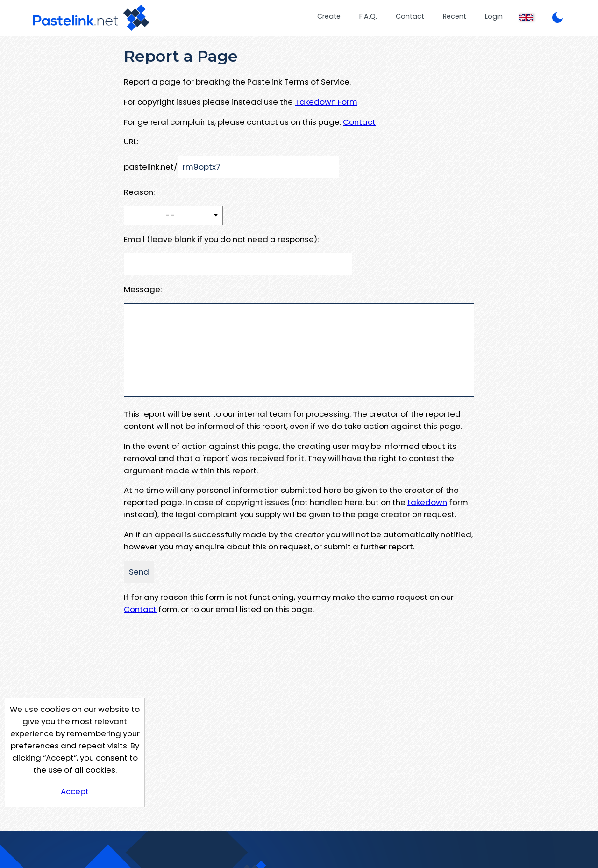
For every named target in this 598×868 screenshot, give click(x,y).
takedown (427, 502)
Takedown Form (326, 102)
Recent (455, 16)
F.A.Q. (368, 16)
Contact (410, 16)
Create (329, 16)
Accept (75, 791)
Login (494, 16)
